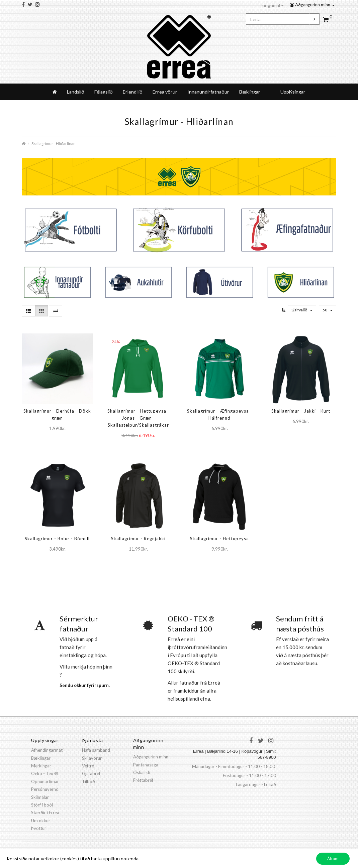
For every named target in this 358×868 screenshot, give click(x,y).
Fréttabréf (143, 780)
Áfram (333, 858)
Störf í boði (42, 805)
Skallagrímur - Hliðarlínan (54, 143)
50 (328, 310)
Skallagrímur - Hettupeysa (219, 539)
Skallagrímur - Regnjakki (138, 539)
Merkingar (41, 766)
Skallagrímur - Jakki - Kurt (301, 411)
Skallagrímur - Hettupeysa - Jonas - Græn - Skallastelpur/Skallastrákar (139, 418)
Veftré (88, 766)
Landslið (76, 92)
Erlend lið (133, 92)
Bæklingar (250, 92)
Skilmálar (40, 797)
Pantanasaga (146, 765)
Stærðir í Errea (45, 813)
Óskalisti (142, 772)
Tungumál (272, 5)
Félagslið (104, 92)
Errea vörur (165, 92)
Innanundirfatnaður (208, 92)
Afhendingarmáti (47, 750)
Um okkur (41, 821)
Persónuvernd (45, 789)
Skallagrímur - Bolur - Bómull (57, 539)
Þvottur (39, 828)
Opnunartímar (45, 781)
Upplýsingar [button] (293, 92)
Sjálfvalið (302, 310)
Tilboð (88, 781)
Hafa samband (96, 750)
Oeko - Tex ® (45, 773)
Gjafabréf (91, 773)
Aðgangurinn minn (312, 5)
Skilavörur (92, 758)
